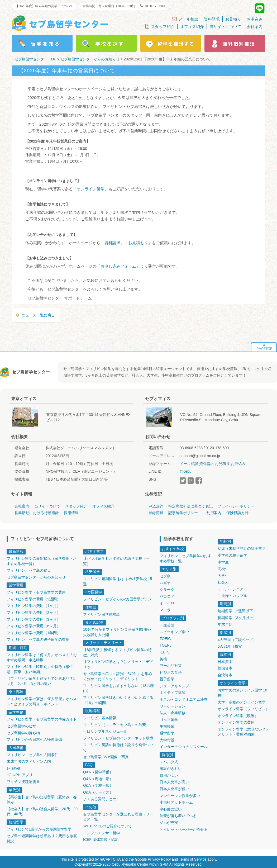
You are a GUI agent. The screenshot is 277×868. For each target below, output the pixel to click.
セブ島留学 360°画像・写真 (106, 757)
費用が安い (169, 775)
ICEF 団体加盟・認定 (101, 839)
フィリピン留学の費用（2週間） (34, 599)
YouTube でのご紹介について (108, 826)
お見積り (233, 19)
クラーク (167, 590)
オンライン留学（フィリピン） (243, 709)
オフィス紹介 (192, 27)
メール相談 (185, 19)
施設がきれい (171, 769)
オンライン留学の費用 (236, 722)
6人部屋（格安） (232, 646)
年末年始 (225, 624)
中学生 (223, 562)
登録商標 (156, 513)
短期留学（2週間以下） (237, 611)
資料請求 (212, 19)
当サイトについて (225, 27)
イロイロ (167, 603)
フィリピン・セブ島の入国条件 (32, 755)
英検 (163, 659)
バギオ (165, 583)
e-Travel (13, 768)
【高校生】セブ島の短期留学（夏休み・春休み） (42, 800)
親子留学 (167, 679)
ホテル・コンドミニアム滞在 (184, 699)
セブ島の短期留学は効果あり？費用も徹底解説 (42, 838)
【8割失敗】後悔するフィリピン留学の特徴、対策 (117, 652)
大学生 (223, 576)
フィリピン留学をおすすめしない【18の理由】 (118, 688)
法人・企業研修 (173, 713)
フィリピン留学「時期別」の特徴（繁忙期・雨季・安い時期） (40, 669)
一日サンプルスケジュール (105, 731)
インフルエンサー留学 (102, 833)
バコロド (167, 596)
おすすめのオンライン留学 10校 (242, 693)
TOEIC (165, 639)
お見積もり (138, 243)
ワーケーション (173, 706)
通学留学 (167, 733)
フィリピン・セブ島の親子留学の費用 (38, 639)
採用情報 (71, 513)
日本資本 (225, 662)
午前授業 (167, 726)
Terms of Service (193, 859)
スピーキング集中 (174, 632)
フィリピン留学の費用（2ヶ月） (34, 613)
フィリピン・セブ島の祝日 (29, 570)
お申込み (255, 19)
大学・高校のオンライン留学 (242, 702)
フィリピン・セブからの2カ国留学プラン (117, 599)
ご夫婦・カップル (232, 596)
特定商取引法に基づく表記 (190, 506)
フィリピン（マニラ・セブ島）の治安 (114, 725)
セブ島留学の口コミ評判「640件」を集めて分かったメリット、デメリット (118, 676)
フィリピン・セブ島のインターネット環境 (118, 738)
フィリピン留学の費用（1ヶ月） (34, 606)
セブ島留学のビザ (21, 726)
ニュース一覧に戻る (38, 315)
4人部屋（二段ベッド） (237, 640)
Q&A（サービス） (98, 792)
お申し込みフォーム (118, 266)
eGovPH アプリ (20, 775)
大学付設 (167, 740)
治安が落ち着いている (178, 816)
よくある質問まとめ (100, 799)
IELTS (165, 652)
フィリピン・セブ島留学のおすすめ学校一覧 (185, 558)
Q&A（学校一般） (98, 785)
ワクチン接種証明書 (23, 782)
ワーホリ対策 (171, 666)
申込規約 (156, 506)
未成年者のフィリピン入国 (29, 761)
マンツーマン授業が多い (180, 796)
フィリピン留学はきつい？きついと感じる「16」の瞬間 (118, 700)
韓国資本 (225, 668)
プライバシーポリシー (236, 506)
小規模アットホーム (176, 802)
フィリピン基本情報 (100, 718)
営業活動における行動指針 (37, 513)
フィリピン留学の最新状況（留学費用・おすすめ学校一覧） (42, 561)
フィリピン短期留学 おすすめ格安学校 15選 (118, 581)
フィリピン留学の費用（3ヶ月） (34, 619)
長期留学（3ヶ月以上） (237, 618)
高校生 (223, 569)
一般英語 (167, 625)
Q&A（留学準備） (98, 772)
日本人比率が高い (174, 782)
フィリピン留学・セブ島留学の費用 (36, 592)
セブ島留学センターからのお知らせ (36, 577)
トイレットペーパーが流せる (184, 829)
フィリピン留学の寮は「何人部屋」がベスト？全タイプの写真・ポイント (42, 701)
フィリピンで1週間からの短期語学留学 (39, 829)
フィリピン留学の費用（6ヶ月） (34, 626)
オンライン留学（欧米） (238, 716)
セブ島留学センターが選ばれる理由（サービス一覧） (118, 817)
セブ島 (165, 576)
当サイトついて (47, 506)
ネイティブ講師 (173, 692)
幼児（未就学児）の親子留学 (242, 548)
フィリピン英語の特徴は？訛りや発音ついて (118, 747)
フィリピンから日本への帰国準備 (34, 739)
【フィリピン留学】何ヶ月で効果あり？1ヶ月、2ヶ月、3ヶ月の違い (41, 681)
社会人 (223, 582)
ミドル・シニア (231, 589)
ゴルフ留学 (169, 720)
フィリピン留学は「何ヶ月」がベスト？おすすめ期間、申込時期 (42, 657)
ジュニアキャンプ (174, 686)
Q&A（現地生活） (98, 779)
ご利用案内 (212, 513)
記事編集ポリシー (183, 513)
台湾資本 (225, 675)
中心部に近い (171, 809)
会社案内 (255, 27)
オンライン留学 (91, 189)
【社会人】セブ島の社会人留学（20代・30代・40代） (42, 812)
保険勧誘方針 (237, 513)
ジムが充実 (169, 823)
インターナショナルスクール (184, 747)
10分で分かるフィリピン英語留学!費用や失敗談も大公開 (117, 632)
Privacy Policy (159, 859)
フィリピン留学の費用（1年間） (34, 633)
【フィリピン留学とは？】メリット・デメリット (118, 664)
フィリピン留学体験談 (102, 614)
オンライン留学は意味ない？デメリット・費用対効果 (243, 732)
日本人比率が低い (174, 789)
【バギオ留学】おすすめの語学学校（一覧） (116, 561)
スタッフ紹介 (160, 26)
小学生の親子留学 (232, 555)
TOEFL (166, 645)
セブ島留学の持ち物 (23, 733)
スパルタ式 (169, 762)
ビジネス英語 (171, 672)
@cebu (186, 471)
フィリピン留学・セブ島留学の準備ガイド (42, 719)
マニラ (165, 610)
